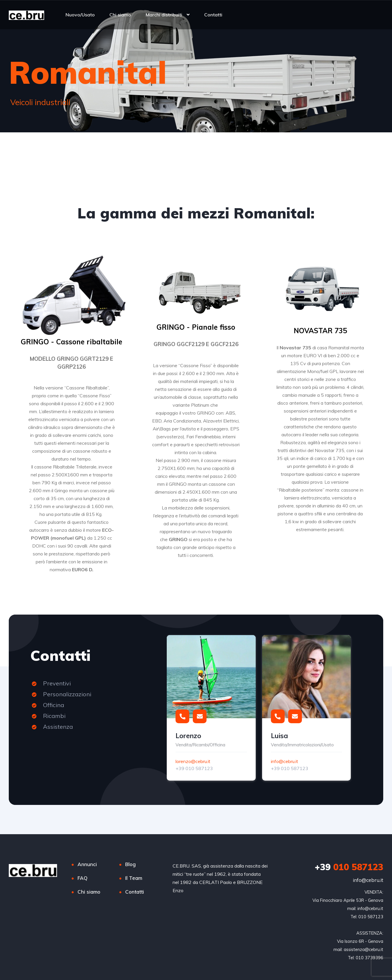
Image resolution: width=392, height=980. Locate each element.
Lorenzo (188, 736)
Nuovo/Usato (80, 15)
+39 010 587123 (194, 768)
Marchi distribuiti (164, 15)
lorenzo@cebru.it (193, 761)
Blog (130, 864)
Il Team (134, 878)
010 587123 (349, 867)
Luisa (279, 736)
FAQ (82, 878)
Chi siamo (120, 15)
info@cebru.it (284, 761)
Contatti (213, 15)
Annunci (87, 864)
